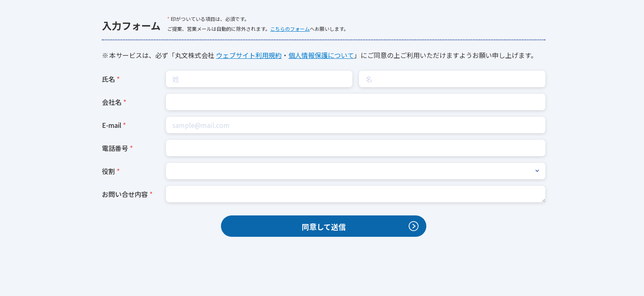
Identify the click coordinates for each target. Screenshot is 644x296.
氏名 (108, 79)
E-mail (112, 125)
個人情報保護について (321, 55)
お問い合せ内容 (125, 194)
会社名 (112, 102)
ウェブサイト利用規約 (249, 55)
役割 (108, 171)
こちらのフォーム (290, 29)
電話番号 (115, 148)
